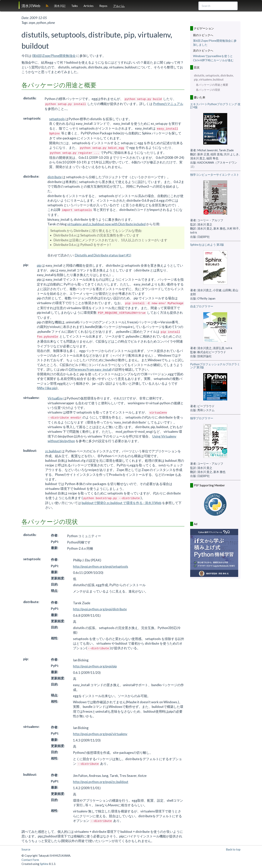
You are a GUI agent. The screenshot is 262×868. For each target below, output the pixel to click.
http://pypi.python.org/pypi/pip (95, 666)
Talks (75, 6)
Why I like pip (47, 388)
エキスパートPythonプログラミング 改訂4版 (215, 106)
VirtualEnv (55, 398)
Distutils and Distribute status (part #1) (103, 255)
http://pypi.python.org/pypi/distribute (100, 609)
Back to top (233, 849)
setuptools (57, 119)
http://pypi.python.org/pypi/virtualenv (100, 734)
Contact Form (30, 860)
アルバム (119, 6)
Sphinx (44, 864)
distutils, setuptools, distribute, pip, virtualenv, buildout (214, 77)
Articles (89, 6)
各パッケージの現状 (208, 90)
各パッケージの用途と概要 (212, 85)
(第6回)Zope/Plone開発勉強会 (54, 56)
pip (39, 265)
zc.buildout (53, 451)
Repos (103, 6)
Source (26, 849)
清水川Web (31, 6)
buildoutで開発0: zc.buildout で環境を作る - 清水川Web (121, 503)
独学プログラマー (202, 418)
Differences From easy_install (90, 369)
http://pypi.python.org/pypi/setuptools (101, 566)
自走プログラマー (202, 306)
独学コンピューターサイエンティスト (215, 175)
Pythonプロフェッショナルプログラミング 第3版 (215, 366)
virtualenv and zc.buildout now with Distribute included (106, 224)
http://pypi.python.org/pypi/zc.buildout (101, 782)
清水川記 (60, 6)
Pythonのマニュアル (168, 104)
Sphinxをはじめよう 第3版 (207, 245)
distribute (55, 177)
